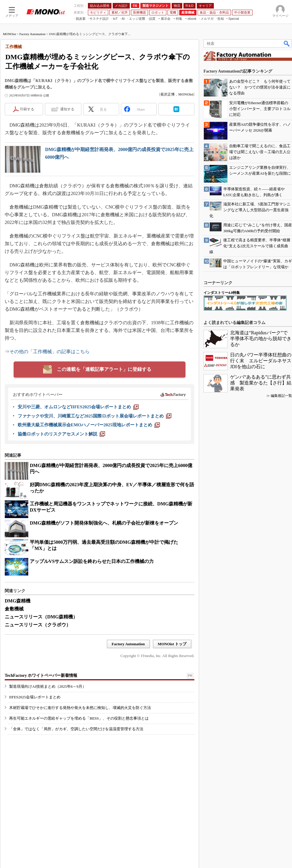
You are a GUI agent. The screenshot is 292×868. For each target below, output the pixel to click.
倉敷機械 (14, 609)
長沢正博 (168, 94)
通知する (67, 109)
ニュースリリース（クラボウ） (38, 625)
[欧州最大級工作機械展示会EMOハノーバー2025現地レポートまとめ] (89, 425)
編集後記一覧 (281, 396)
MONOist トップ (172, 644)
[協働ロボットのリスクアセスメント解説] (61, 434)
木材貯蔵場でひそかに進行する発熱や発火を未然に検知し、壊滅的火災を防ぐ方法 (80, 708)
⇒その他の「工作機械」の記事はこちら (47, 352)
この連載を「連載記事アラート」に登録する (104, 369)
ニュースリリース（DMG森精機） (41, 617)
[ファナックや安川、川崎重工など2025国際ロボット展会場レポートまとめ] (95, 416)
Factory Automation (32, 34)
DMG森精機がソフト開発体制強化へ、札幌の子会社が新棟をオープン (104, 523)
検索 (287, 43)
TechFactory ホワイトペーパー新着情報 (41, 675)
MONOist (9, 34)
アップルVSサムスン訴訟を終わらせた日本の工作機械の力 (92, 561)
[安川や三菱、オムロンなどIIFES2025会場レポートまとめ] (78, 407)
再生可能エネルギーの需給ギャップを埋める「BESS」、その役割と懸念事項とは (79, 718)
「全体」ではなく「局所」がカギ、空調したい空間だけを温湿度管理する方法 (76, 729)
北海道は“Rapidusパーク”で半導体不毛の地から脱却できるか (261, 339)
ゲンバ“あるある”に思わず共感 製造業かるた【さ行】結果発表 (261, 383)
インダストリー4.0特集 (222, 293)
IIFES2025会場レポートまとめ (35, 697)
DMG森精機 (18, 601)
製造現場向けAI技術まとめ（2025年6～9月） (48, 686)
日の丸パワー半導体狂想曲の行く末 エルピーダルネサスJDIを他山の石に (261, 361)
